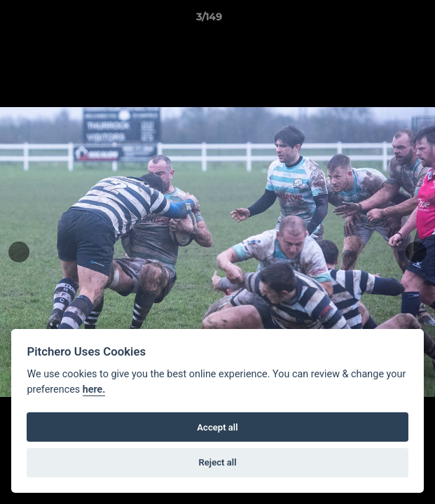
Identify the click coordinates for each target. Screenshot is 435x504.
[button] (385, 20)
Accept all (217, 427)
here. (94, 390)
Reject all (217, 462)
